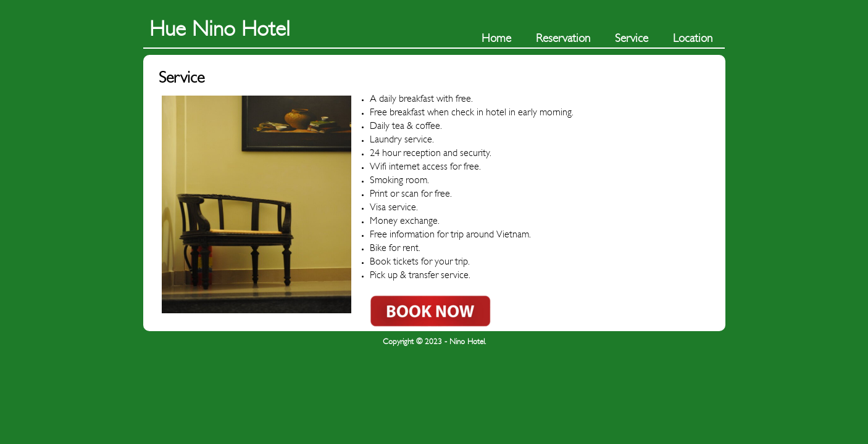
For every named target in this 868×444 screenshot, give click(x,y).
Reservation (563, 39)
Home (496, 39)
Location (693, 39)
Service (632, 39)
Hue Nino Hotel (220, 29)
